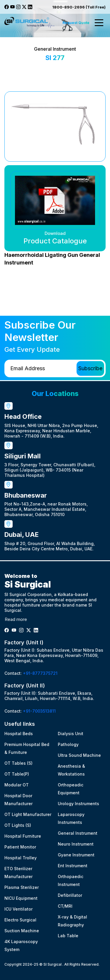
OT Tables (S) (18, 763)
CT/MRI (65, 906)
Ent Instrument (73, 866)
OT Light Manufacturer (28, 814)
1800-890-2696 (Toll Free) (79, 7)
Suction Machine (22, 931)
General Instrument (78, 833)
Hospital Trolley (21, 858)
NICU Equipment (21, 898)
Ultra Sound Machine (79, 755)
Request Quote (76, 23)
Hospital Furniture (23, 836)
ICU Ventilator (18, 909)
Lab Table (68, 936)
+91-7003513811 (39, 711)
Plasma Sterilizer (22, 887)
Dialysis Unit (71, 734)
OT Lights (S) (18, 825)
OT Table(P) (17, 774)
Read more (16, 619)
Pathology (68, 744)
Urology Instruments (78, 804)
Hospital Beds (19, 734)
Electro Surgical (20, 920)
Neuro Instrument (76, 844)
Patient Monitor (20, 847)
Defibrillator (70, 895)
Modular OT (17, 785)
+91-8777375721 (40, 673)
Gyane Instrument (76, 855)
